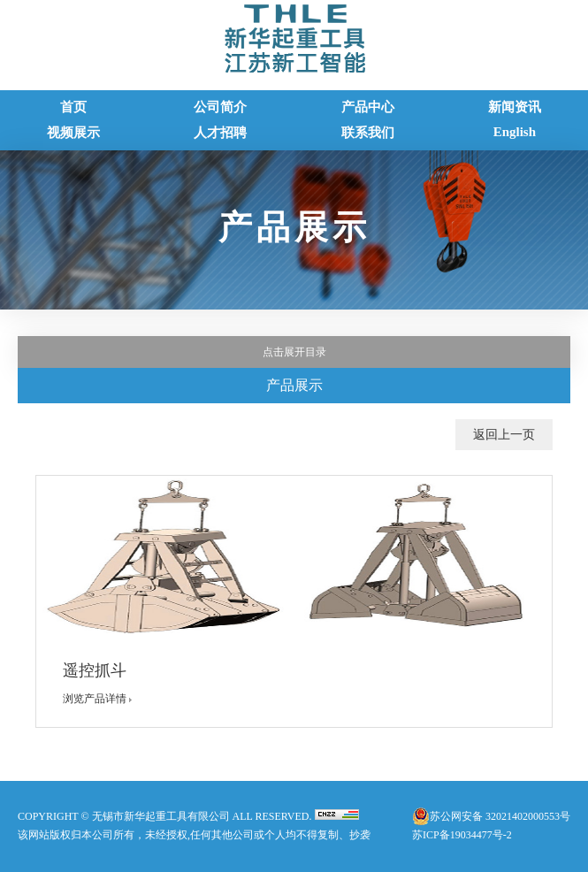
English (515, 132)
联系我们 (368, 133)
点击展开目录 (294, 352)
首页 (73, 107)
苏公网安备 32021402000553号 (500, 816)
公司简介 (220, 107)
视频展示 (73, 133)
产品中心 (368, 107)
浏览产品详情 (101, 699)
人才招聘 (220, 133)
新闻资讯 (515, 107)
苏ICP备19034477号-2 (462, 835)
